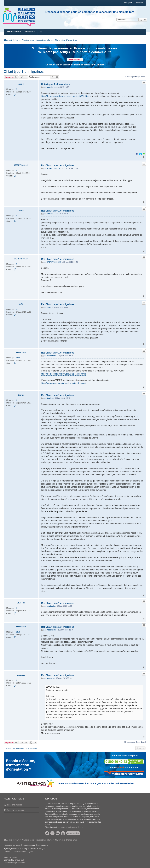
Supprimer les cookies (15, 810)
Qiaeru (31, 852)
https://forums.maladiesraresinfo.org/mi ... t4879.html (65, 96)
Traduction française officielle (15, 852)
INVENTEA (32, 849)
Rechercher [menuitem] (30, 32)
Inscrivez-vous (75, 60)
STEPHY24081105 (21, 165)
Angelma (21, 675)
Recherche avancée (14, 805)
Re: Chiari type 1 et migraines (58, 165)
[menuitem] (9, 863)
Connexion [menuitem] (139, 3)
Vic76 (21, 304)
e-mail (121, 767)
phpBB (18, 845)
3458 (18, 358)
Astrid (21, 84)
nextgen (42, 849)
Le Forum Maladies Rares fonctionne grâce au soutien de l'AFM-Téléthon (96, 783)
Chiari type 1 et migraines (24, 72)
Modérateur (21, 352)
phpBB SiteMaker (11, 857)
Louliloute (21, 603)
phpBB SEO (20, 860)
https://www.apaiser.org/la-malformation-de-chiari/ (64, 383)
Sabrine (21, 395)
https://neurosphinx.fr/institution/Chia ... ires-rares (64, 374)
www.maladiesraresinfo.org (72, 827)
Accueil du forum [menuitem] (14, 32)
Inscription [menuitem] (128, 3)
